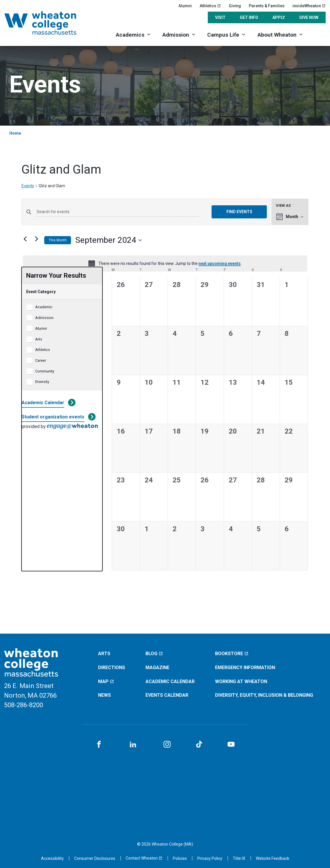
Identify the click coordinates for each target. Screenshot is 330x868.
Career (41, 360)
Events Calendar (167, 695)
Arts (39, 339)
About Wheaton (277, 35)
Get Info (249, 17)
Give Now (309, 17)
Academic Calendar (43, 403)
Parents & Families (267, 6)
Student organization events (53, 417)
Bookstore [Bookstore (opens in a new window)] (232, 654)
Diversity (42, 382)
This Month (58, 240)
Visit (220, 17)
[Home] (48, 23)
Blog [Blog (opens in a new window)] (154, 654)
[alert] (165, 263)
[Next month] (36, 239)
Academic (44, 307)
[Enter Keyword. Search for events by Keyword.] (117, 212)
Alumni (185, 6)
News (104, 695)
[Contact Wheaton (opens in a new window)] (144, 858)
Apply (279, 17)
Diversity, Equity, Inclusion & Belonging (264, 695)
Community (45, 371)
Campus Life (223, 35)
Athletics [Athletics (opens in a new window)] (210, 6)
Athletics (43, 350)
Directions (112, 668)
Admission (176, 35)
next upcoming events (220, 263)
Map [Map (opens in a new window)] (106, 681)
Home (15, 133)
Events (28, 186)
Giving (235, 6)
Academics (130, 35)
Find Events (239, 212)
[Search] (317, 34)
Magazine (157, 668)
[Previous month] (25, 239)
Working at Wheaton (241, 681)
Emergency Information (245, 668)
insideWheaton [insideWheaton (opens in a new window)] (309, 6)
